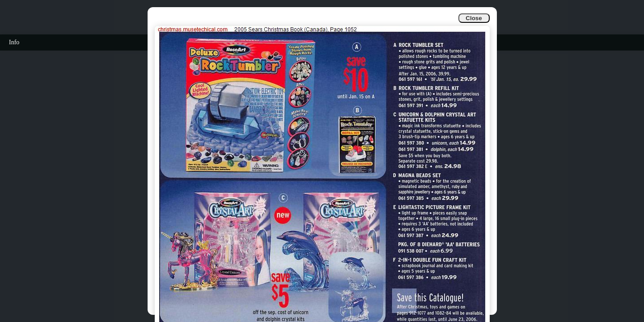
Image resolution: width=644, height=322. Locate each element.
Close (474, 18)
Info (14, 42)
